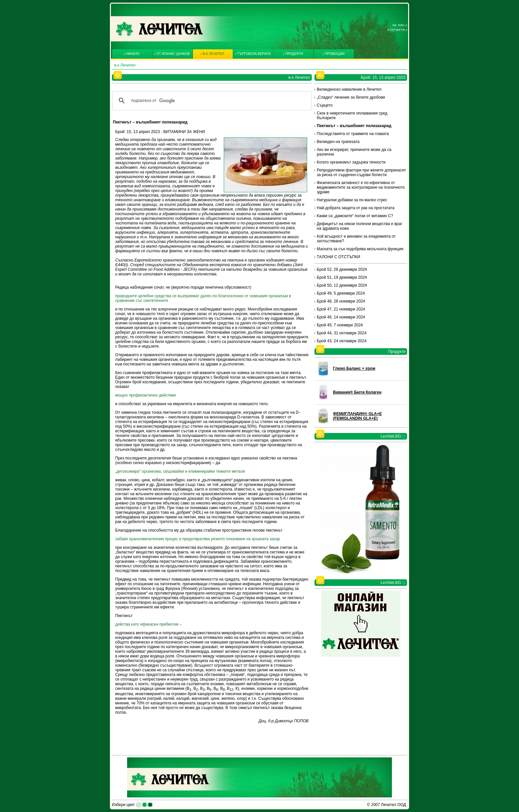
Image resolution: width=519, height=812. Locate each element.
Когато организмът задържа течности (351, 162)
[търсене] (211, 101)
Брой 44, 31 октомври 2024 (342, 333)
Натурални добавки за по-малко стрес (352, 200)
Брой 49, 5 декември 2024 (341, 293)
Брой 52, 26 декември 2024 (342, 269)
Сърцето (325, 105)
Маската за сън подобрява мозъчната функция (360, 249)
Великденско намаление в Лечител (349, 89)
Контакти (396, 29)
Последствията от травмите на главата (353, 134)
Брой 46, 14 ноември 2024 (341, 317)
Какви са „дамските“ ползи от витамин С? (355, 216)
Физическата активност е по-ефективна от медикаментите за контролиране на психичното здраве (361, 187)
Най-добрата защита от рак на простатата (355, 208)
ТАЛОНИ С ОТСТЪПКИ (338, 257)
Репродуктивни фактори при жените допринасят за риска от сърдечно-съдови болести (361, 172)
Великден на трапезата (338, 142)
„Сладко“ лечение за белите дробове (351, 97)
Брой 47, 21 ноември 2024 (341, 309)
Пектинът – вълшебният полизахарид (354, 126)
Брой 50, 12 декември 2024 (342, 285)
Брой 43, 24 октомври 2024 (342, 341)
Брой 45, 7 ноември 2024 (340, 325)
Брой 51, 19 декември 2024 (342, 277)
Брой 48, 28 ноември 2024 (341, 301)
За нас (399, 25)
